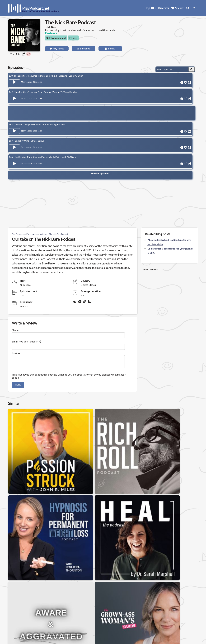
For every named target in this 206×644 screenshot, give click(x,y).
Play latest (57, 49)
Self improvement (56, 38)
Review (16, 353)
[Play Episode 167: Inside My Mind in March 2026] (14, 143)
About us (43, 613)
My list (177, 8)
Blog (11, 633)
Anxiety (135, 581)
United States (75, 610)
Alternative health (21, 590)
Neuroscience (152, 581)
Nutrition (182, 581)
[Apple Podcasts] (75, 303)
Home (12, 613)
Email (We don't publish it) (26, 341)
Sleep (122, 581)
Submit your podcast (20, 629)
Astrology (108, 581)
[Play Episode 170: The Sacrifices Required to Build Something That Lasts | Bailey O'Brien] (14, 82)
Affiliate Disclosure (48, 625)
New (11, 617)
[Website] (85, 303)
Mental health (89, 581)
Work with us (45, 629)
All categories (16, 625)
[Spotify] (80, 303)
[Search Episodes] (192, 69)
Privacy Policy (45, 621)
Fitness (73, 38)
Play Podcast (17, 234)
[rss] (90, 303)
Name (15, 330)
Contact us (44, 617)
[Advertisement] (169, 39)
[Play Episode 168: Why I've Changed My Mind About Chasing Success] (14, 128)
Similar (110, 49)
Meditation (30, 581)
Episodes (84, 49)
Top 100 (150, 8)
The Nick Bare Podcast (59, 234)
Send (18, 387)
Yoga (168, 581)
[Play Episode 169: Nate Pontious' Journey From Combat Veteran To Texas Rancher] (14, 97)
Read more (51, 33)
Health (14, 581)
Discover (164, 8)
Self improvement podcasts (36, 234)
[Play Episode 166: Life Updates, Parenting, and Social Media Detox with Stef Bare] (14, 158)
